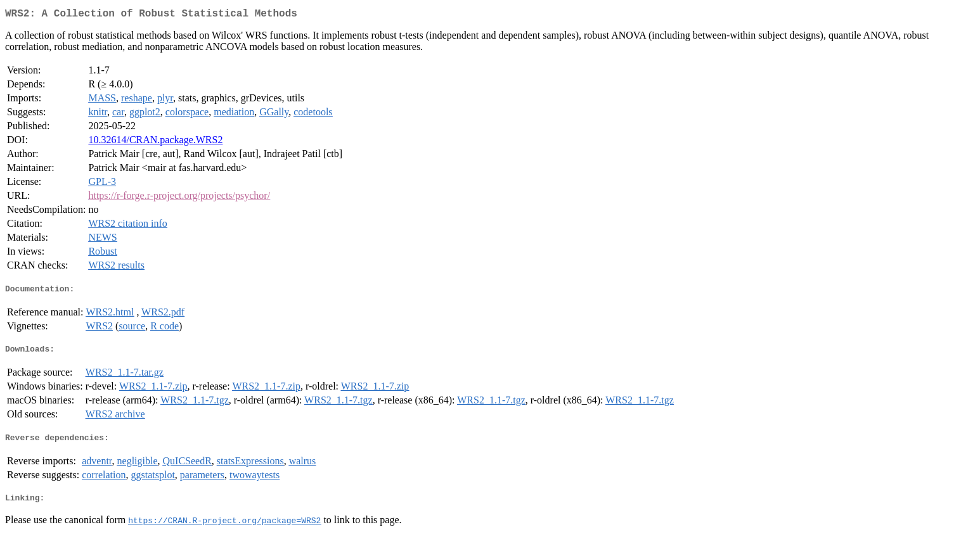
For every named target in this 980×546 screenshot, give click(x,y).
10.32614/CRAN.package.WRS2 (155, 142)
